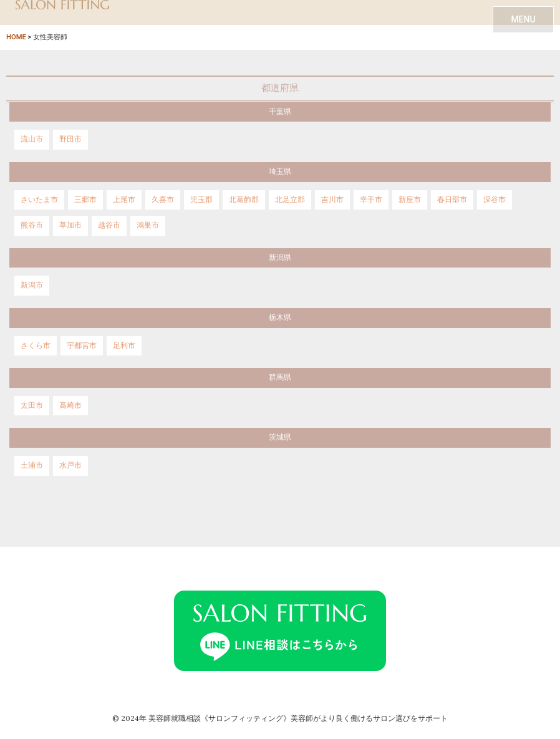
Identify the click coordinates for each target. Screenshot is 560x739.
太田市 (32, 405)
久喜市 (163, 200)
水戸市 (70, 465)
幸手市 (371, 200)
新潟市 (32, 285)
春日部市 (452, 200)
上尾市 (124, 200)
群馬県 (280, 377)
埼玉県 (280, 171)
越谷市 (109, 225)
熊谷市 (32, 225)
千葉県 (280, 112)
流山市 (32, 139)
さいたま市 (39, 200)
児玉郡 (201, 200)
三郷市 (85, 200)
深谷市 (495, 200)
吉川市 (332, 200)
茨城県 (280, 437)
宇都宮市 (82, 345)
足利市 (124, 345)
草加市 (70, 225)
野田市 (70, 139)
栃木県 (280, 317)
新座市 (410, 200)
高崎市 (70, 405)
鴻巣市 (148, 225)
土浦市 (32, 465)
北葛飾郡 (244, 200)
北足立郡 (290, 200)
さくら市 (36, 345)
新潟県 (280, 258)
